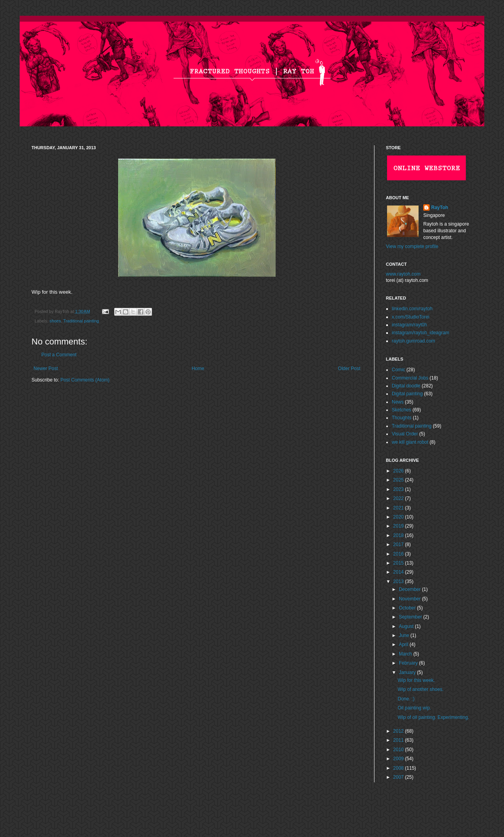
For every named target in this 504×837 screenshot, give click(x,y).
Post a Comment (59, 355)
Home (198, 369)
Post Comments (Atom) (85, 380)
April (404, 644)
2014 (399, 572)
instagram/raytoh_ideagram (421, 333)
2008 (399, 768)
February (409, 663)
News (398, 402)
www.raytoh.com (403, 274)
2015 (399, 563)
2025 (399, 480)
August (407, 626)
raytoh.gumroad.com (413, 341)
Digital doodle (406, 386)
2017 (399, 544)
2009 (399, 759)
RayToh (440, 207)
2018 (399, 535)
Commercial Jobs (410, 378)
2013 (399, 581)
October (408, 608)
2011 (399, 740)
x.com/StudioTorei (410, 317)
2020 (399, 517)
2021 (399, 508)
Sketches (401, 410)
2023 (399, 489)
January (408, 672)
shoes (55, 321)
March (406, 654)
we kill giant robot (410, 442)
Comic (398, 370)
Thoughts (402, 418)
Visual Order (405, 434)
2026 (399, 471)
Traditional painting (81, 321)
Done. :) (406, 699)
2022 (399, 498)
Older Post (349, 369)
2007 (399, 777)
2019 (399, 526)
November (410, 599)
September (411, 617)
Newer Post (46, 369)
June (405, 635)
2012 (399, 731)
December (410, 589)
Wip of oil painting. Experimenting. (433, 717)
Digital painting (407, 394)
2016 (399, 554)
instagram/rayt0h (409, 325)
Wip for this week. (416, 680)
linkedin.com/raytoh (412, 309)
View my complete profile (412, 246)
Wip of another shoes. (421, 689)
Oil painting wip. (414, 708)
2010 (399, 750)
